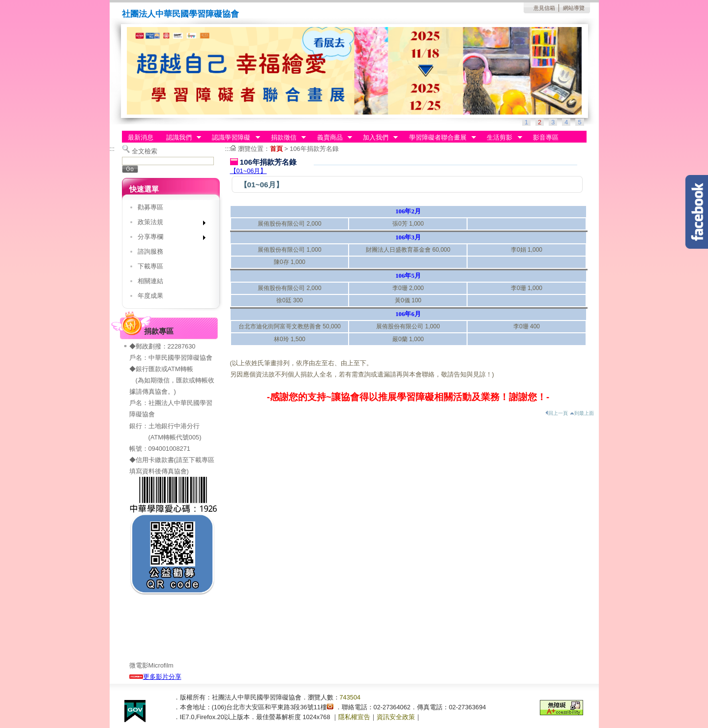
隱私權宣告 (354, 717)
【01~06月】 (249, 171)
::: (112, 149)
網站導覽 (574, 8)
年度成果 (150, 296)
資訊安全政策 (396, 717)
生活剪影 (501, 138)
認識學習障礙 (233, 138)
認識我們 (180, 138)
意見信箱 (544, 8)
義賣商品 (331, 138)
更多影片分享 (155, 677)
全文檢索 (145, 151)
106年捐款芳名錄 (314, 149)
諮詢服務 (150, 251)
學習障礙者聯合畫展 (439, 138)
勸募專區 (150, 207)
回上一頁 (557, 413)
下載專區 (150, 266)
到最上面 (582, 413)
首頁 (276, 149)
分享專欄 (168, 239)
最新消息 (141, 137)
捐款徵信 (285, 138)
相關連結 (150, 281)
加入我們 (377, 138)
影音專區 (546, 137)
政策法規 (168, 224)
